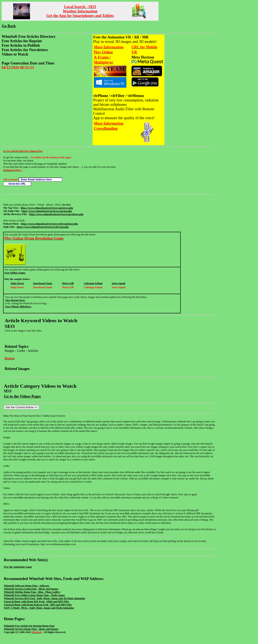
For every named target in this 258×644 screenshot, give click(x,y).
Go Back (9, 26)
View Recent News (15, 300)
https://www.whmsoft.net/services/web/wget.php (43, 227)
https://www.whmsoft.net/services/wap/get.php (47, 211)
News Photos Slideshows (18, 307)
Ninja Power (17, 283)
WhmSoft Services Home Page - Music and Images (31, 629)
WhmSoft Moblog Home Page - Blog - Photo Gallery (32, 592)
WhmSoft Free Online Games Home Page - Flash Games (34, 595)
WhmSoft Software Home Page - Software (27, 586)
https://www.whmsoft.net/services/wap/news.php (47, 208)
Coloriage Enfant (93, 283)
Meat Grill (68, 283)
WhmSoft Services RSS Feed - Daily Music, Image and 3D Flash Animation (44, 598)
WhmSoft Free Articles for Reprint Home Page (29, 626)
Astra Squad (118, 283)
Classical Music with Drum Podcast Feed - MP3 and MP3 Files (38, 605)
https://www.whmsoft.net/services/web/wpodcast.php (49, 224)
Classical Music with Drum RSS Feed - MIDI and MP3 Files (36, 602)
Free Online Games (15, 273)
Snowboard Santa (43, 283)
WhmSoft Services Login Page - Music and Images (31, 589)
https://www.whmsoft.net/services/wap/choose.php (56, 214)
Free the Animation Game (18, 567)
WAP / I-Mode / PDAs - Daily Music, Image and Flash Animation (39, 608)
